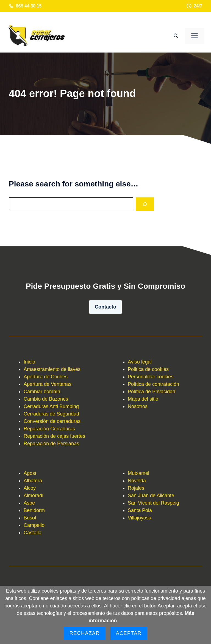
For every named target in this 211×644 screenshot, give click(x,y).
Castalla (33, 533)
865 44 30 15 (29, 6)
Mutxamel (138, 473)
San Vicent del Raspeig (153, 503)
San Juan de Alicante (151, 496)
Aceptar (129, 633)
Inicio (29, 362)
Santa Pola (140, 510)
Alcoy (30, 488)
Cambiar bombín (42, 392)
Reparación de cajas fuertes (54, 436)
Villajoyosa (140, 518)
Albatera (33, 481)
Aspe (29, 503)
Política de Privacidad (152, 392)
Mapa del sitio (143, 399)
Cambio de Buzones (46, 399)
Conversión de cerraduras (52, 421)
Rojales (136, 488)
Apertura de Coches (46, 377)
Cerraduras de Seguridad (51, 414)
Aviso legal (140, 362)
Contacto (105, 307)
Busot (30, 518)
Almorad (33, 496)
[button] (176, 36)
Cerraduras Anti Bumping (51, 406)
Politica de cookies (148, 369)
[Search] (145, 204)
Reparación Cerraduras (49, 429)
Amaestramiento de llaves (52, 369)
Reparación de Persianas (51, 444)
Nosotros (138, 406)
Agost (30, 473)
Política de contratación (153, 384)
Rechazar (85, 633)
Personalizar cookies (151, 377)
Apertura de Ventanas (48, 384)
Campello (34, 525)
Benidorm (34, 510)
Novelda (137, 481)
